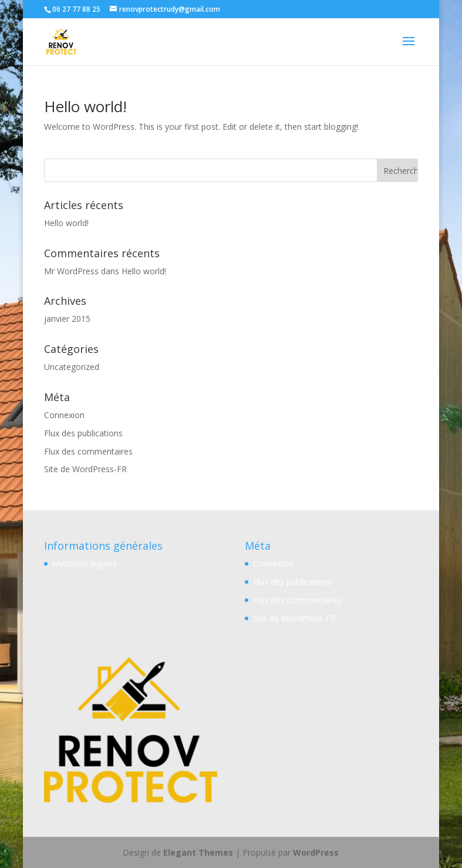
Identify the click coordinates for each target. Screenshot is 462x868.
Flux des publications (83, 433)
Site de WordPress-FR (85, 469)
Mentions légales (85, 563)
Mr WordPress (71, 271)
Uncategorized (72, 367)
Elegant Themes (198, 852)
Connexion (64, 415)
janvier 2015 (67, 319)
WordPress (316, 852)
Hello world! (85, 106)
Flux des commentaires (88, 451)
